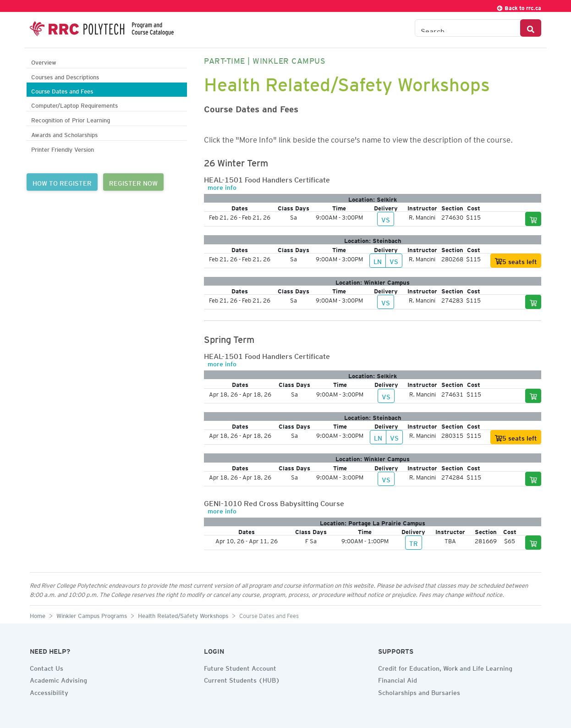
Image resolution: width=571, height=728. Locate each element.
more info (222, 186)
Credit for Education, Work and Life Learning (445, 667)
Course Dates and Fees (62, 90)
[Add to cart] (533, 219)
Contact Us (47, 667)
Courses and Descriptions (65, 76)
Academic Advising (58, 679)
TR (414, 542)
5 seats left (516, 262)
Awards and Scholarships (64, 134)
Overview (44, 61)
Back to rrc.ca (519, 7)
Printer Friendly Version (63, 148)
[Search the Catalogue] (468, 28)
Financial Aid (398, 679)
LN (378, 260)
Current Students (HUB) (242, 679)
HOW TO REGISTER (62, 182)
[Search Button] (531, 28)
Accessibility (49, 691)
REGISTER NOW (133, 182)
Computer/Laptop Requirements (74, 104)
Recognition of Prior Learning (71, 119)
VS (386, 219)
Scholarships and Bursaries (419, 691)
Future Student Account (240, 667)
